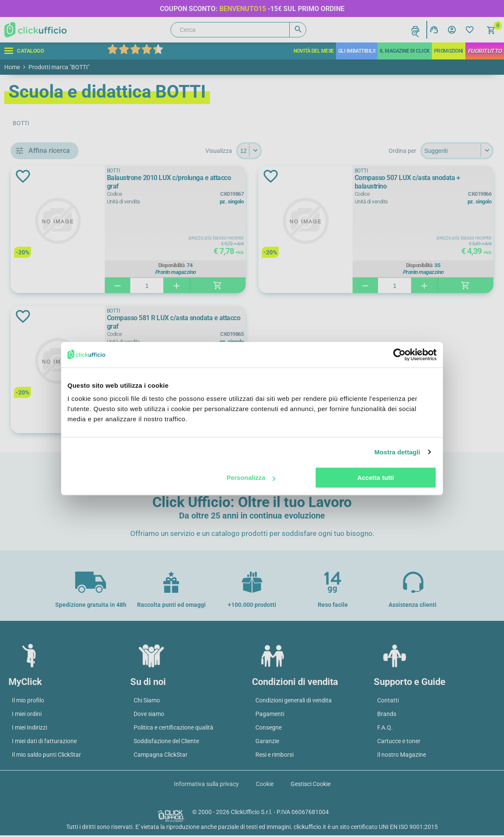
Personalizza (251, 478)
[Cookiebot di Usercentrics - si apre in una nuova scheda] (399, 355)
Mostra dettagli (397, 452)
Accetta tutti (376, 478)
